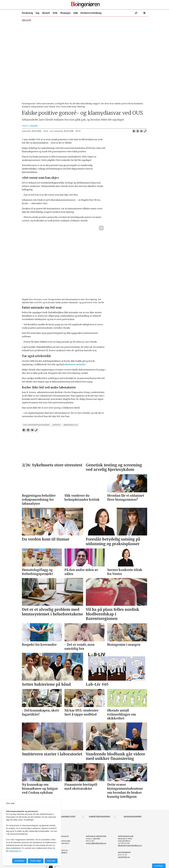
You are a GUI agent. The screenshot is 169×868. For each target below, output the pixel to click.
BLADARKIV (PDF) (68, 816)
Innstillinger (159, 866)
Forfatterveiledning (91, 13)
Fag (38, 13)
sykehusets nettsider (75, 364)
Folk (55, 13)
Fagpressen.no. (15, 851)
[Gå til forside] (85, 5)
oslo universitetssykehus (36, 425)
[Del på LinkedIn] (138, 131)
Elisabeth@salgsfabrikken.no (130, 845)
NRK (38, 139)
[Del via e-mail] (141, 131)
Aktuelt (46, 13)
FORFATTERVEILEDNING (100, 816)
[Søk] (136, 13)
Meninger (65, 13)
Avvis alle (51, 861)
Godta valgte (36, 861)
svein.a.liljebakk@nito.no (96, 843)
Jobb (76, 13)
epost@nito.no (124, 857)
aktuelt (57, 425)
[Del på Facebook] (134, 131)
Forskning (27, 13)
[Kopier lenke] (145, 131)
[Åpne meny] (144, 13)
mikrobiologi (71, 425)
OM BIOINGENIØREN (133, 816)
